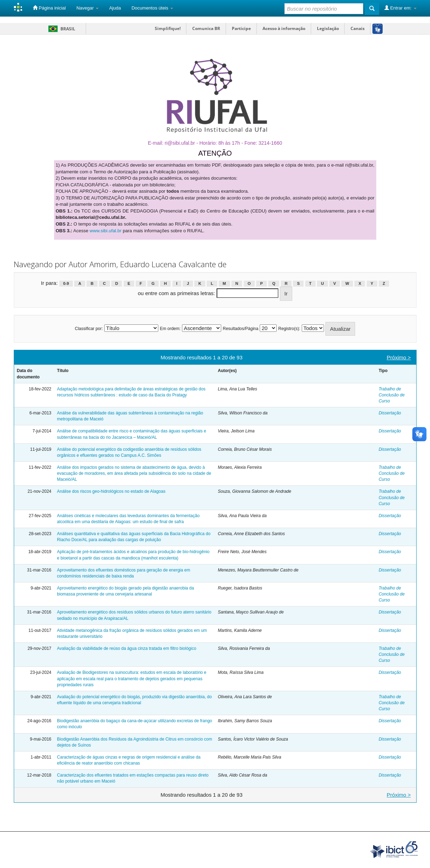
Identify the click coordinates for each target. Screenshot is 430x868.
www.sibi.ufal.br (106, 231)
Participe (241, 28)
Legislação (328, 28)
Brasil (61, 29)
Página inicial (49, 8)
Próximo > (399, 357)
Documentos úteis (152, 8)
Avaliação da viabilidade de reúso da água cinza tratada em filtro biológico (126, 648)
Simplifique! (168, 28)
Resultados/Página (240, 329)
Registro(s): (289, 329)
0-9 (66, 283)
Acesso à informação (284, 28)
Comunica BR (206, 28)
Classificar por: (89, 329)
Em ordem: (170, 329)
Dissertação (390, 413)
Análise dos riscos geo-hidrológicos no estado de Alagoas (111, 491)
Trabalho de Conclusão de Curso (392, 395)
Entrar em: (400, 8)
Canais (358, 28)
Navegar (87, 8)
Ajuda (115, 8)
